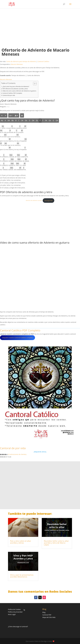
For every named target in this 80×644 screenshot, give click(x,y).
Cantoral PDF (47, 615)
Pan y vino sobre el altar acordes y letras (21, 542)
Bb (12, 120)
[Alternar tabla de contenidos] (34, 84)
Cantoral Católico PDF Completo (12, 93)
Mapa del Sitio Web (49, 617)
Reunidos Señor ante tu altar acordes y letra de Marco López (56, 543)
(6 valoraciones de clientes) (17, 454)
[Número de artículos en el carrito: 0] (24, 610)
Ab (2, 120)
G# (57, 120)
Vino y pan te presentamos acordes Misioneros (22, 576)
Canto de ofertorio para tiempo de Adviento (21, 61)
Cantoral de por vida (9, 95)
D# (33, 120)
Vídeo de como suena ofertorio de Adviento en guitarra (19, 91)
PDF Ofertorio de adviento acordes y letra (15, 89)
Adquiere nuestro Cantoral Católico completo (17, 338)
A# (9, 120)
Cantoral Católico (43, 61)
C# (22, 120)
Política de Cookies (14, 609)
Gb (50, 120)
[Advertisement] (40, 26)
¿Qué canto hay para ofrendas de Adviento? (16, 87)
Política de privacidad (15, 612)
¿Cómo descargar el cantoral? (18, 627)
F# (46, 120)
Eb (37, 120)
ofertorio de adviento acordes (34, 201)
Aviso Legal (12, 614)
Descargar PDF (48, 201)
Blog (44, 612)
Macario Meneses (17, 64)
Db (26, 120)
